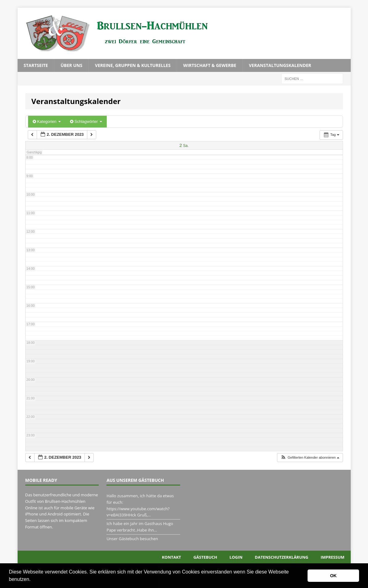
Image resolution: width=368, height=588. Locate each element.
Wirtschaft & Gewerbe (210, 65)
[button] (33, 580)
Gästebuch (205, 557)
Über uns (71, 65)
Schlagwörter (86, 121)
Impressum (333, 557)
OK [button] (333, 576)
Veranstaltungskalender (280, 65)
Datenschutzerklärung (281, 557)
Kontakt (172, 557)
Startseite (36, 65)
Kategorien (47, 121)
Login (236, 557)
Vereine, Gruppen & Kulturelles (133, 65)
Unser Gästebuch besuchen (132, 539)
